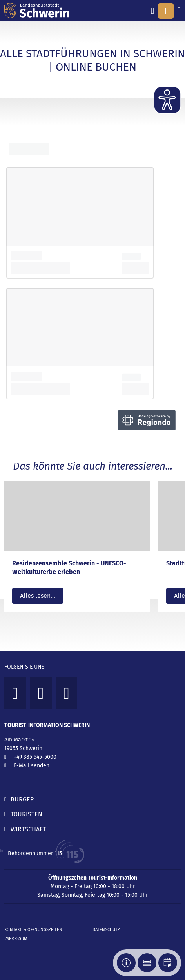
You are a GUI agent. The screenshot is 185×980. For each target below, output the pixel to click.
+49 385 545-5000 (35, 757)
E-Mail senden (32, 766)
